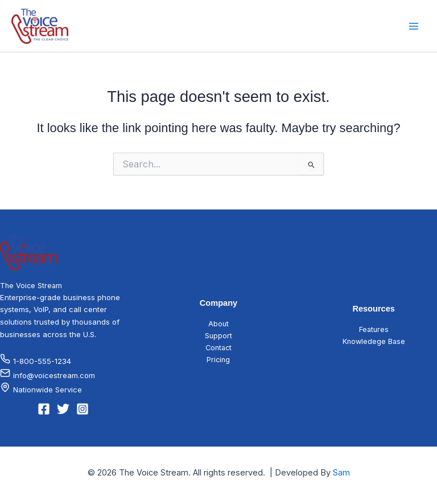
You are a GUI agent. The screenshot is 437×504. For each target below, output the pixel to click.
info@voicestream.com (48, 375)
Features (374, 329)
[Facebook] (44, 409)
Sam (341, 473)
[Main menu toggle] (414, 26)
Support (218, 336)
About (218, 324)
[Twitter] (63, 409)
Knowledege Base (374, 341)
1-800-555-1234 (36, 361)
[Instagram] (83, 409)
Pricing (218, 360)
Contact (218, 348)
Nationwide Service (48, 390)
